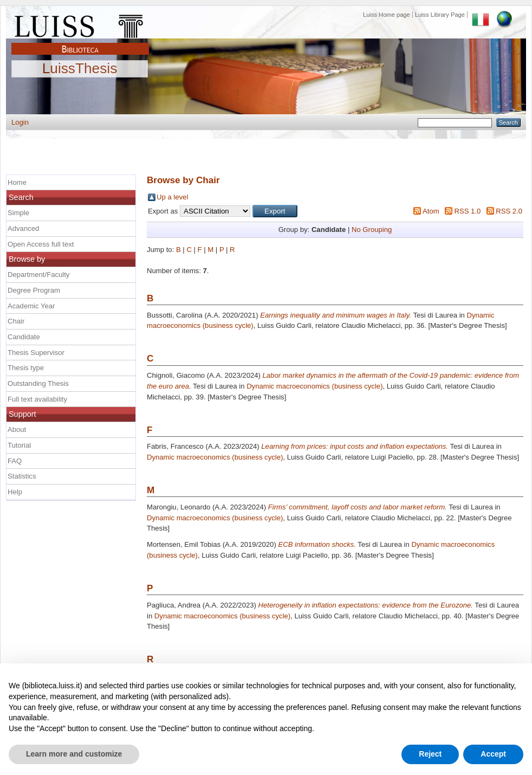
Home (17, 182)
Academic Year (31, 306)
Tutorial (19, 445)
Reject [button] (430, 754)
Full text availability (37, 399)
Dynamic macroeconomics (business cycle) (314, 386)
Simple (18, 213)
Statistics (22, 476)
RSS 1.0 (467, 211)
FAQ (15, 461)
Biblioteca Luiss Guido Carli (80, 43)
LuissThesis (80, 69)
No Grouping (372, 230)
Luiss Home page (387, 15)
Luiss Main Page (80, 24)
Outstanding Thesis (38, 383)
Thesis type (26, 368)
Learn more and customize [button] (74, 754)
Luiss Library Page (440, 15)
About (17, 430)
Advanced (23, 228)
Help (15, 492)
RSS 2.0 (509, 211)
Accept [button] (493, 754)
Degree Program (34, 290)
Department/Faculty (38, 275)
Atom (431, 211)
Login (20, 122)
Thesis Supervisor (36, 353)
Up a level (172, 197)
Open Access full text (41, 244)
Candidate (24, 337)
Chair (16, 321)
